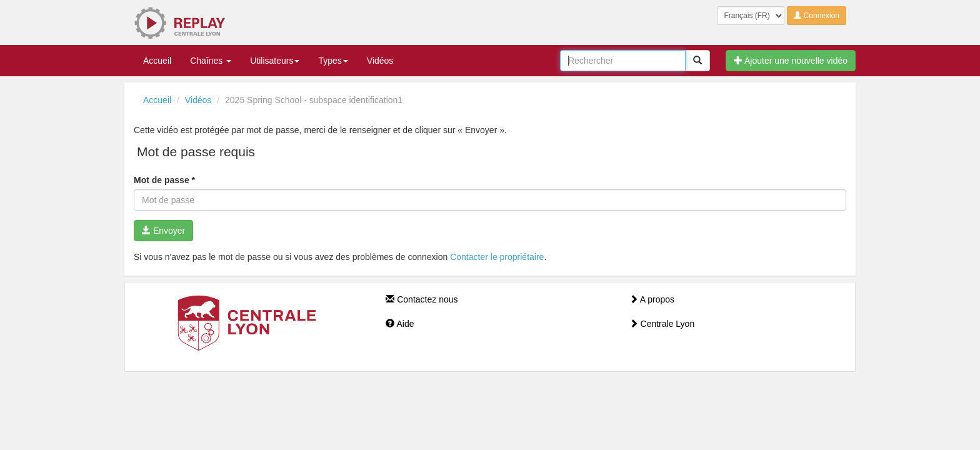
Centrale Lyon (662, 324)
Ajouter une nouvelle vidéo (791, 61)
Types (333, 61)
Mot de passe (164, 180)
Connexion (817, 16)
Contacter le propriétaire (497, 257)
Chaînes (211, 61)
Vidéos (380, 61)
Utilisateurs (275, 61)
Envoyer (163, 231)
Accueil (157, 61)
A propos (652, 299)
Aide (400, 324)
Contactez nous (422, 299)
